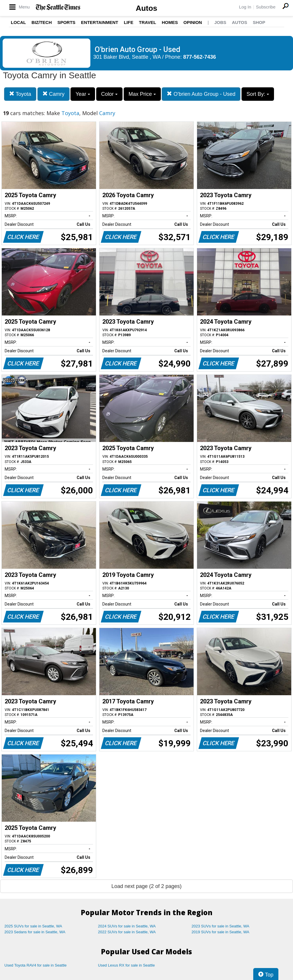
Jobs (220, 22)
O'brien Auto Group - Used (201, 94)
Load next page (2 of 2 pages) (146, 886)
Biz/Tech (42, 22)
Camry (54, 94)
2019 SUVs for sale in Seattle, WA (220, 932)
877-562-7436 (200, 57)
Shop (259, 22)
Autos (146, 8)
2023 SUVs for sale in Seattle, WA (220, 926)
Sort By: (258, 94)
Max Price (142, 94)
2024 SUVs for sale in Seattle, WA (127, 926)
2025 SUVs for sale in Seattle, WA (33, 926)
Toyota (20, 94)
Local (18, 22)
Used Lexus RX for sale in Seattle (126, 965)
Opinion (193, 22)
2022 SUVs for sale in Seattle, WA (127, 932)
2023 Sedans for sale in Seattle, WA (35, 932)
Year (83, 94)
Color (109, 94)
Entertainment (100, 22)
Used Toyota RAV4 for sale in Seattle (36, 965)
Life (129, 22)
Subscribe (266, 7)
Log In (245, 7)
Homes (170, 22)
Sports (66, 22)
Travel (148, 22)
